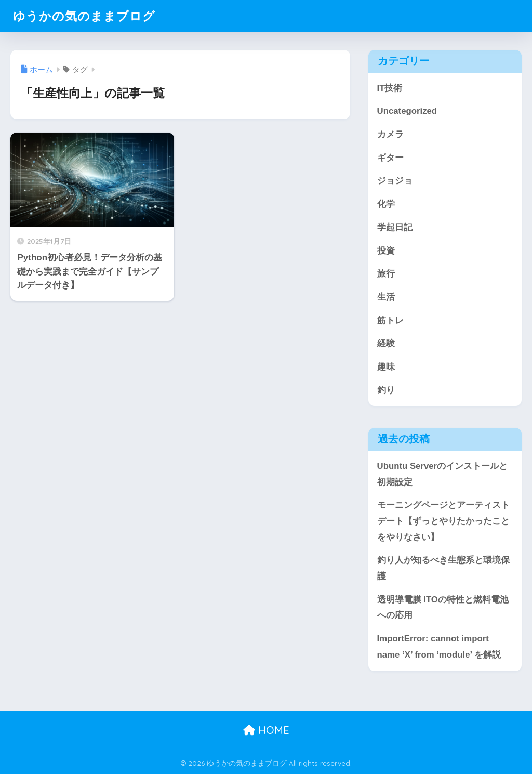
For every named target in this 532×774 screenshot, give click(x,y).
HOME (266, 730)
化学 (386, 204)
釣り (386, 390)
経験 (386, 343)
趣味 (386, 367)
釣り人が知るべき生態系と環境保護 (443, 568)
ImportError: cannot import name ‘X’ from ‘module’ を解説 (439, 647)
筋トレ (390, 320)
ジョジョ (395, 181)
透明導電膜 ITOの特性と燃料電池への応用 (443, 608)
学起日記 (395, 227)
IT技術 (390, 88)
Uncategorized (407, 111)
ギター (390, 158)
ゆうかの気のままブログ (84, 16)
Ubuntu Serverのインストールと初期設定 (443, 474)
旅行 (386, 274)
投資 (386, 251)
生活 (386, 297)
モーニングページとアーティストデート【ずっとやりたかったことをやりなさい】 (443, 521)
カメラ (390, 134)
